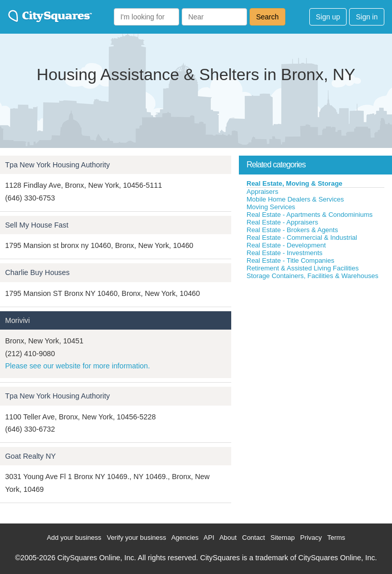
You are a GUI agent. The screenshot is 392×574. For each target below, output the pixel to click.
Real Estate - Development (286, 245)
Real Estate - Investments (285, 253)
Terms (336, 538)
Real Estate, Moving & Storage (295, 183)
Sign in (367, 17)
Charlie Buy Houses (37, 272)
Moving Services (271, 207)
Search (267, 17)
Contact (253, 538)
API (209, 538)
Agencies (185, 538)
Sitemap (283, 538)
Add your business (74, 538)
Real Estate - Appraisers (282, 222)
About (228, 538)
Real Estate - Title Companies (290, 260)
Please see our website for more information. (78, 366)
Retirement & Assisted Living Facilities (303, 268)
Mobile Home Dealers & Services (295, 199)
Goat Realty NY (30, 456)
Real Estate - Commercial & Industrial (302, 238)
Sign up (328, 17)
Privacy (311, 538)
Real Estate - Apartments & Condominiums (310, 215)
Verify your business (136, 538)
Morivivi (17, 320)
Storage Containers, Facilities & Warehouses (312, 276)
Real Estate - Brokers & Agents (292, 230)
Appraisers (262, 192)
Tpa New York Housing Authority (57, 165)
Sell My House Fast (37, 225)
